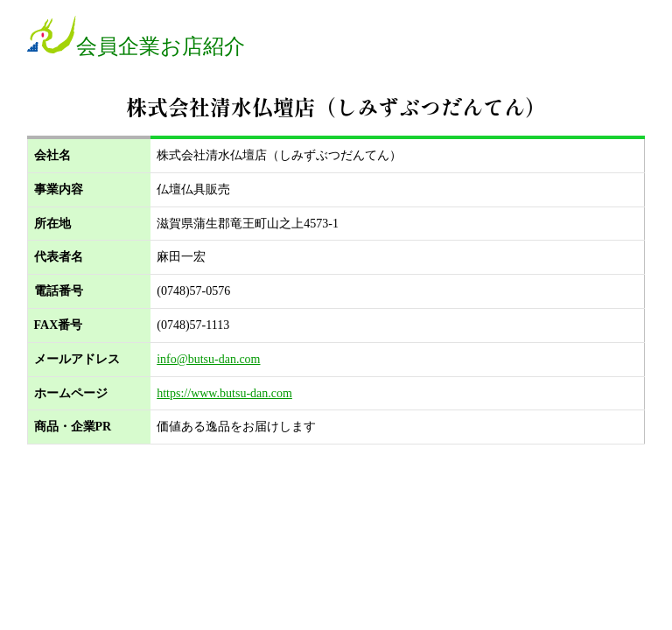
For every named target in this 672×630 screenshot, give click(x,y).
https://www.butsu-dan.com (224, 393)
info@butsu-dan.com (208, 359)
